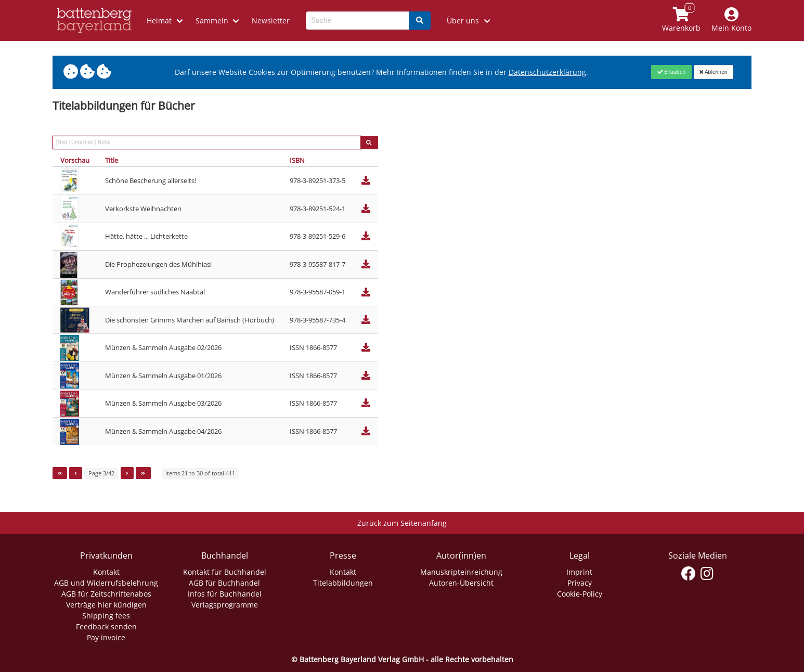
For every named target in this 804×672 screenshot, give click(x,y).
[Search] (420, 21)
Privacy (580, 583)
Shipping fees (106, 616)
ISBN (297, 160)
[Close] (671, 72)
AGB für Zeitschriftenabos (106, 594)
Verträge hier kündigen (106, 605)
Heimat (159, 21)
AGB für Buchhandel (224, 583)
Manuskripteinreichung (461, 572)
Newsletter (271, 21)
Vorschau (75, 160)
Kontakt (106, 572)
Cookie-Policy (580, 594)
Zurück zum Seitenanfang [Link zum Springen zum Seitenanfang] (402, 523)
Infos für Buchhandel (225, 594)
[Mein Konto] (732, 21)
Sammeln (212, 21)
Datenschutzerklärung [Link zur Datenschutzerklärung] (547, 72)
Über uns (463, 21)
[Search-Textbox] (358, 21)
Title (112, 160)
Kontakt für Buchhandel (225, 572)
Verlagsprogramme (225, 605)
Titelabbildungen (343, 583)
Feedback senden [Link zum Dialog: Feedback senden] (106, 626)
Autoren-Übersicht (461, 583)
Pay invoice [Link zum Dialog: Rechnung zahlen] (106, 637)
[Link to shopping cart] (682, 21)
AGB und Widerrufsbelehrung (106, 583)
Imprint (579, 572)
